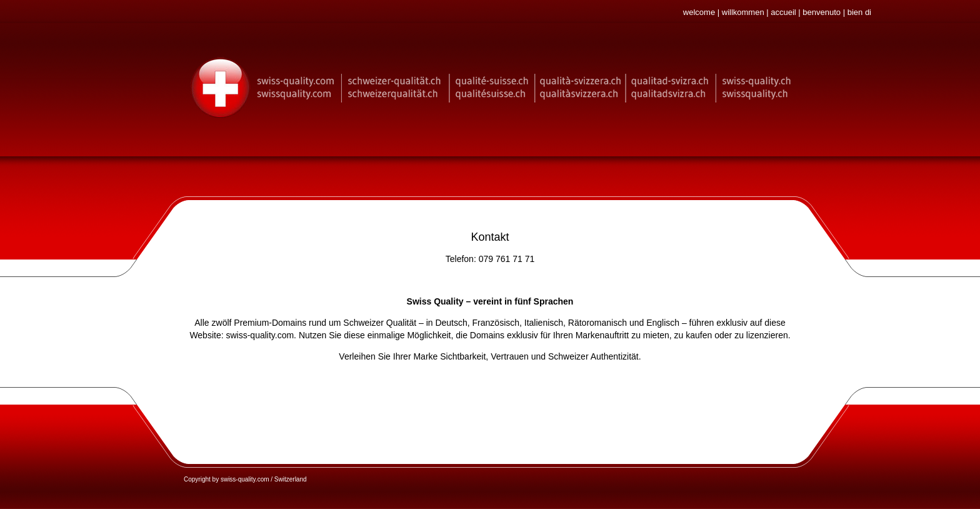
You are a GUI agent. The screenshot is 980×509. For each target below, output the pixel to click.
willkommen (743, 12)
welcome (699, 12)
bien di (859, 12)
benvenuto (822, 12)
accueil (783, 12)
